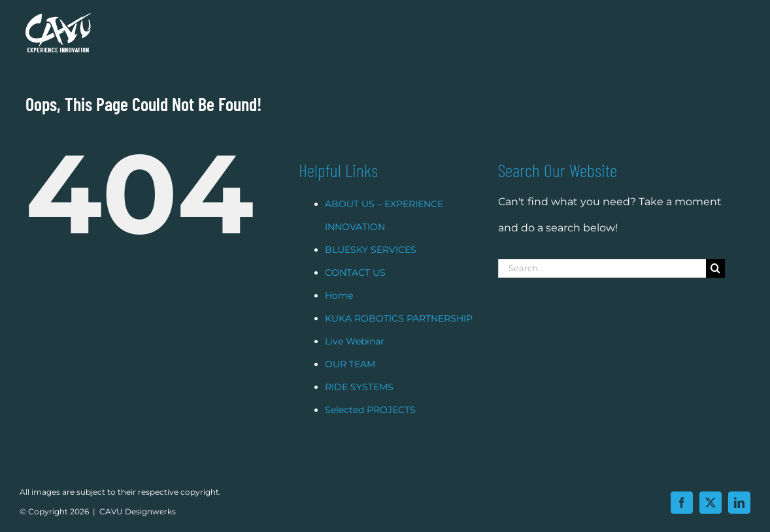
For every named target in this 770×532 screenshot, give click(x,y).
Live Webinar (355, 357)
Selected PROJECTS (370, 426)
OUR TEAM (350, 380)
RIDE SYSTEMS (359, 403)
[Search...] (602, 285)
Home (339, 312)
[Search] (715, 285)
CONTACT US (355, 289)
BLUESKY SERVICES (371, 266)
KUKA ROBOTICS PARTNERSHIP (399, 335)
